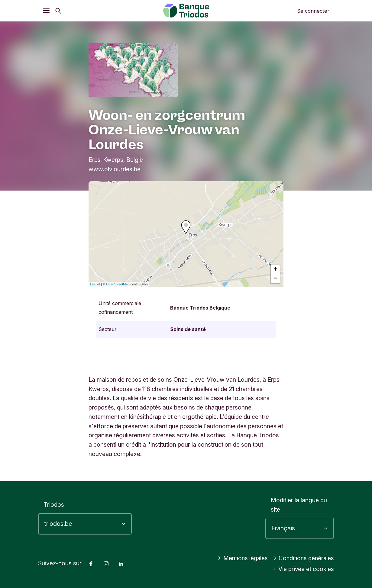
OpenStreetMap (118, 284)
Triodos (54, 505)
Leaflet (95, 284)
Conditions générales (303, 558)
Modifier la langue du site (299, 505)
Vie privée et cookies (303, 569)
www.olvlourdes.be (115, 169)
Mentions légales (241, 558)
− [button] (275, 279)
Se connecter (313, 11)
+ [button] (275, 270)
